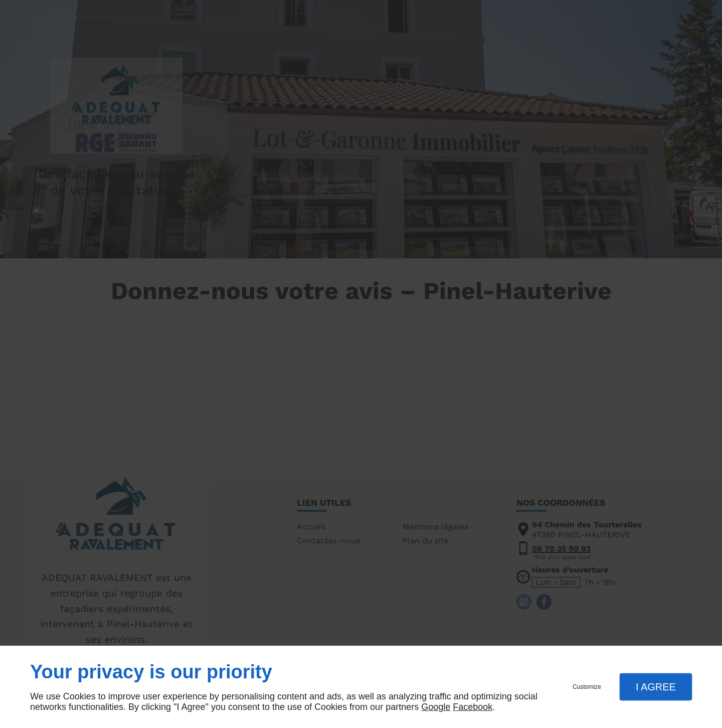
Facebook (473, 707)
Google (436, 707)
